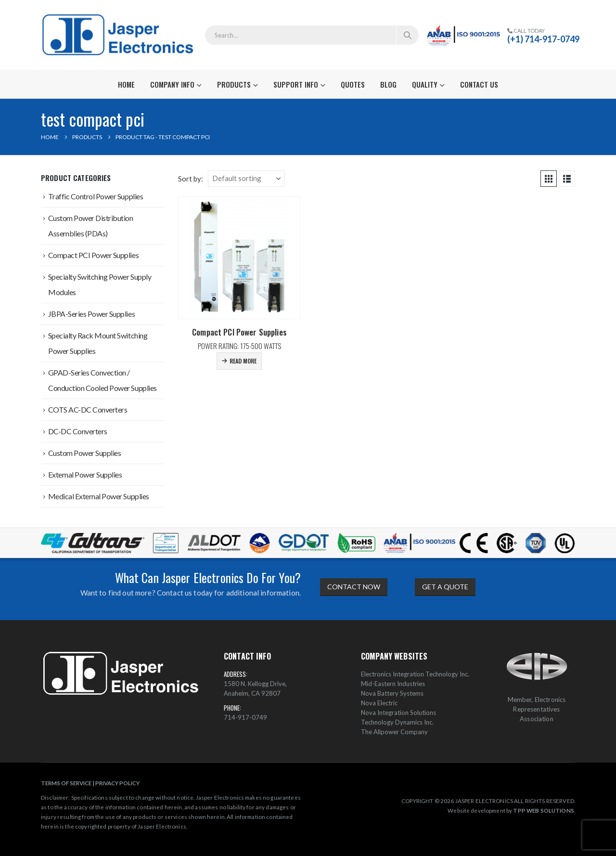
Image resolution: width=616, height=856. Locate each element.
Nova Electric (379, 703)
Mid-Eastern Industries (393, 684)
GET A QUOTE (445, 587)
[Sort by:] (246, 179)
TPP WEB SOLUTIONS (543, 810)
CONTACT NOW (354, 587)
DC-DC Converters (78, 431)
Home (126, 84)
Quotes (353, 84)
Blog (388, 84)
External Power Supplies (85, 474)
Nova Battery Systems (392, 693)
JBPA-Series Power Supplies (92, 314)
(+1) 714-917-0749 (543, 39)
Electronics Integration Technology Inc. (415, 674)
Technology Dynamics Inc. (397, 722)
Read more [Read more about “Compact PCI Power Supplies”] (243, 361)
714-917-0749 (245, 717)
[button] (549, 179)
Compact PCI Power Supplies (94, 255)
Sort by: (191, 179)
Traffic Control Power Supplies (96, 196)
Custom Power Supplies (85, 453)
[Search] (408, 35)
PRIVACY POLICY (117, 783)
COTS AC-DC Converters (88, 409)
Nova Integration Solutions (398, 713)
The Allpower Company (394, 732)
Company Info (172, 84)
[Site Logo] (119, 35)
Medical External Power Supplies (99, 496)
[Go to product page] (239, 258)
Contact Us (479, 84)
